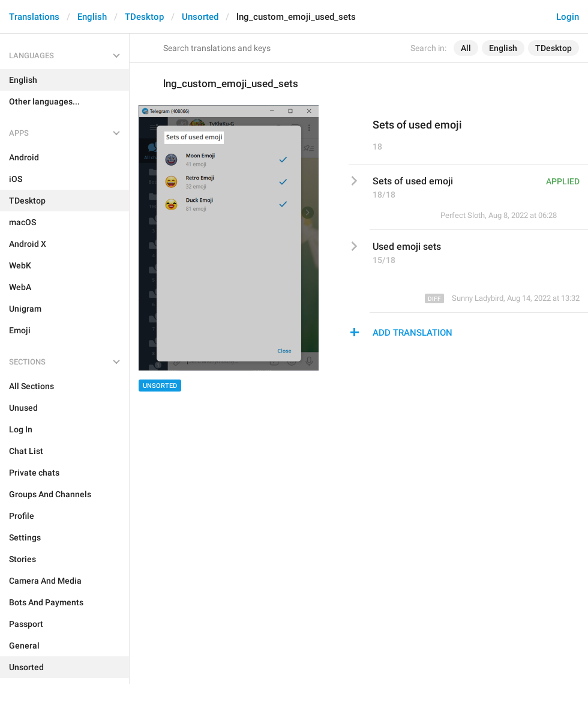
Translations (34, 17)
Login (568, 17)
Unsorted (200, 17)
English (92, 17)
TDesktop (144, 17)
